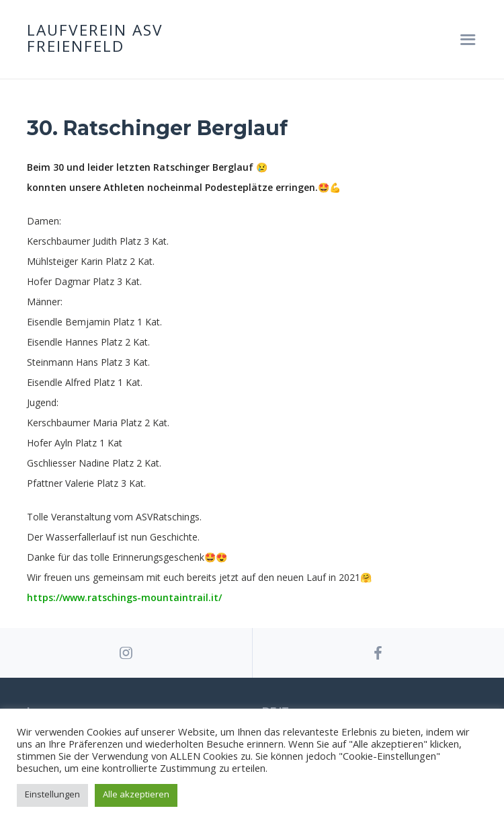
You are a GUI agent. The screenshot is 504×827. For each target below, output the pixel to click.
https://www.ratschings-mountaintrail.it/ (124, 597)
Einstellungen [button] (52, 794)
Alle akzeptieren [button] (136, 794)
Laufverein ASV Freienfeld (95, 39)
